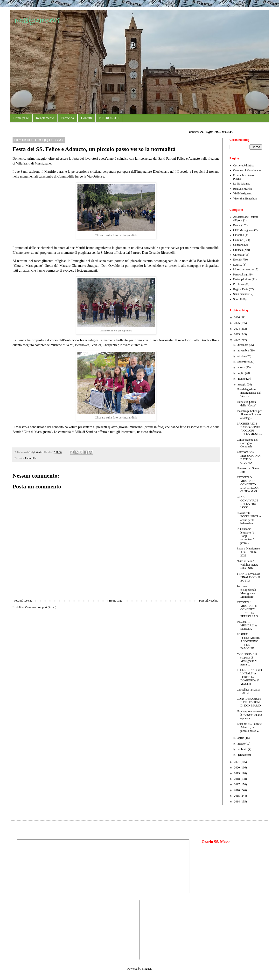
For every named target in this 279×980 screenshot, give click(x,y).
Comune (238, 240)
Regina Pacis (241, 289)
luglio (241, 373)
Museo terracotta (243, 269)
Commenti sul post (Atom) (41, 607)
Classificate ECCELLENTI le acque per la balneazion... (249, 518)
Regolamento (45, 118)
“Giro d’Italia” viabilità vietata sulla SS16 (248, 565)
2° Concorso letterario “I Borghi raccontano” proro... (246, 536)
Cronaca (238, 250)
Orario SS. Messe (216, 842)
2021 (237, 762)
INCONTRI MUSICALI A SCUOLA (247, 625)
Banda (237, 225)
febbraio (243, 749)
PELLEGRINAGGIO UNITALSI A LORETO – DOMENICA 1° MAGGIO (249, 677)
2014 (237, 802)
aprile (241, 738)
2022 (237, 340)
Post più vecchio (209, 601)
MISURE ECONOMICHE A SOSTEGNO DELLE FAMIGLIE (248, 641)
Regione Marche (243, 189)
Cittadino (239, 235)
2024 (237, 329)
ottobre (242, 356)
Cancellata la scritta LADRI (248, 691)
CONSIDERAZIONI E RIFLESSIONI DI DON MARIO (249, 702)
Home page (21, 118)
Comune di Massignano (247, 170)
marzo (241, 744)
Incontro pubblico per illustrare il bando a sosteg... (249, 415)
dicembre (243, 345)
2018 (237, 779)
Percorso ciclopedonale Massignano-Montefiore (247, 592)
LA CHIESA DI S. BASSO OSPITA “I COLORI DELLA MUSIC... (249, 429)
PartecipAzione (242, 279)
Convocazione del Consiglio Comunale (247, 443)
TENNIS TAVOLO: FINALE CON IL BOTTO (249, 577)
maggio (242, 384)
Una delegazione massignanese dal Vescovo (249, 393)
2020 (237, 768)
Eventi (237, 260)
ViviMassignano (243, 193)
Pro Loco (238, 284)
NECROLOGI (109, 118)
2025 (237, 323)
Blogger (146, 969)
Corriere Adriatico (244, 165)
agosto (242, 367)
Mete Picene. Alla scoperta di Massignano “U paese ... (248, 659)
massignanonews (37, 20)
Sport (236, 299)
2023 (237, 334)
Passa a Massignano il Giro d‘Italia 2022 (248, 552)
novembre (244, 350)
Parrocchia (31, 458)
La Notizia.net (241, 184)
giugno (242, 379)
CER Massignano (243, 230)
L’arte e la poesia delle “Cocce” (247, 404)
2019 (237, 773)
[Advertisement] (31, 929)
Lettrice (238, 265)
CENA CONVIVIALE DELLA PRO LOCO (248, 502)
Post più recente (23, 601)
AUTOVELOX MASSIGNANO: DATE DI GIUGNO (249, 457)
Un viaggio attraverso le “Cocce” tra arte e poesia (249, 715)
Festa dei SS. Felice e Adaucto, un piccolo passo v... (249, 727)
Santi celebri (240, 294)
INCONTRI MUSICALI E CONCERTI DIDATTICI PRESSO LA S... (248, 609)
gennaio (242, 755)
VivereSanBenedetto (245, 199)
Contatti (87, 118)
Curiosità (238, 255)
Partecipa (68, 118)
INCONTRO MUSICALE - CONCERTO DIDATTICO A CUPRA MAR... (248, 484)
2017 (237, 784)
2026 (237, 317)
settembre (244, 362)
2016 (237, 790)
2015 (237, 796)
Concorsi (238, 245)
